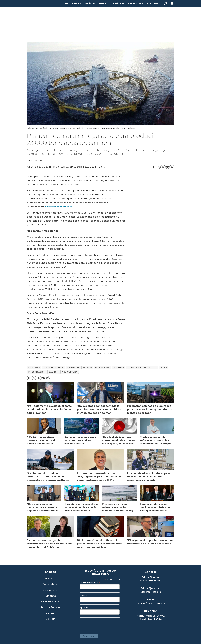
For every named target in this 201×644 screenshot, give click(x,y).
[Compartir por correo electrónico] (167, 167)
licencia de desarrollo (142, 367)
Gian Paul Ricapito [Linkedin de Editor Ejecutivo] (151, 592)
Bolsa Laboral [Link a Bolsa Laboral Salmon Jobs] (50, 584)
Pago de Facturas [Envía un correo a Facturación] (50, 607)
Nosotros (153, 3)
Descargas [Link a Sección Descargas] (50, 613)
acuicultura (70, 372)
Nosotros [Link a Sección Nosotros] (50, 579)
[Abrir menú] (172, 4)
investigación (37, 372)
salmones (73, 367)
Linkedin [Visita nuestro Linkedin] (50, 619)
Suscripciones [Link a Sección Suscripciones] (50, 590)
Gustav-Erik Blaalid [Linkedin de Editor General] (151, 581)
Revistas (90, 3)
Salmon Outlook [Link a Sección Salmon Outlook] (50, 602)
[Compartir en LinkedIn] (163, 167)
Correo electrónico (90, 582)
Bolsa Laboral (73, 3)
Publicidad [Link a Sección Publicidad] (50, 596)
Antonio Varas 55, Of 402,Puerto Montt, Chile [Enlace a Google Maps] (151, 618)
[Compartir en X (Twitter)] (159, 167)
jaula (164, 367)
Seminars (104, 3)
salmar (87, 367)
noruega (119, 367)
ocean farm (102, 367)
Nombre (84, 595)
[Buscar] (165, 3)
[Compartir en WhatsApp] (172, 167)
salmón (54, 372)
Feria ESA (119, 3)
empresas (34, 367)
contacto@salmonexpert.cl (151, 603)
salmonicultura (54, 367)
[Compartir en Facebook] (154, 167)
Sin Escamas (136, 3)
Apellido (84, 608)
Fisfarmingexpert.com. (59, 207)
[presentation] (101, 625)
